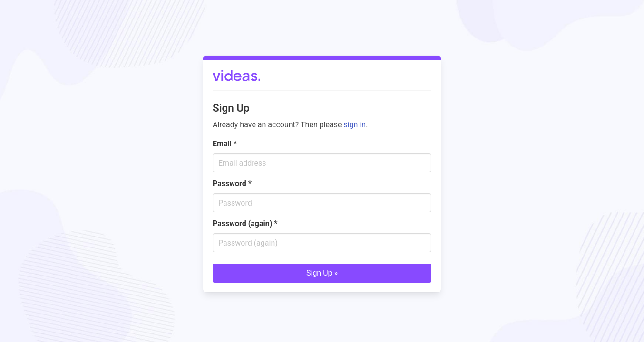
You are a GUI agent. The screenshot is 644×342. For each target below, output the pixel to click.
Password (232, 184)
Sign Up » (322, 273)
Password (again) (245, 223)
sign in (355, 125)
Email (225, 144)
